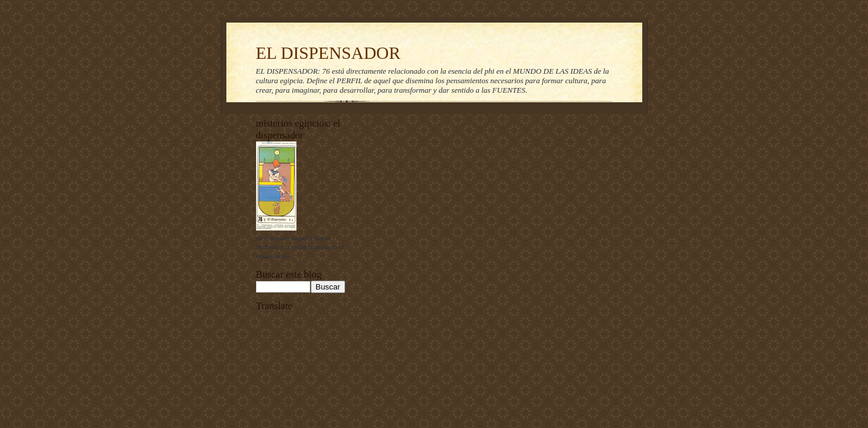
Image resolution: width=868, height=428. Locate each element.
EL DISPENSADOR (329, 53)
